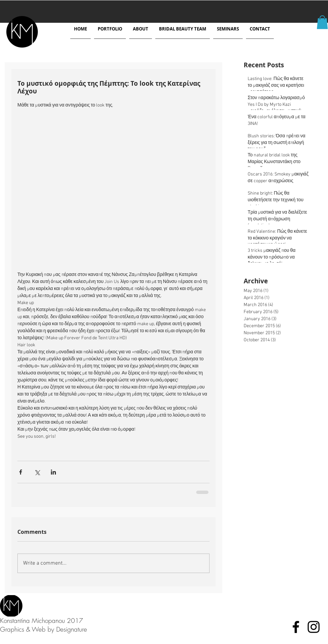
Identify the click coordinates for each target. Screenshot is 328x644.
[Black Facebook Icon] (296, 627)
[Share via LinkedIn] (53, 472)
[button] (322, 22)
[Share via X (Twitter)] (37, 472)
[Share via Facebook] (21, 472)
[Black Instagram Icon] (314, 627)
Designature (72, 629)
